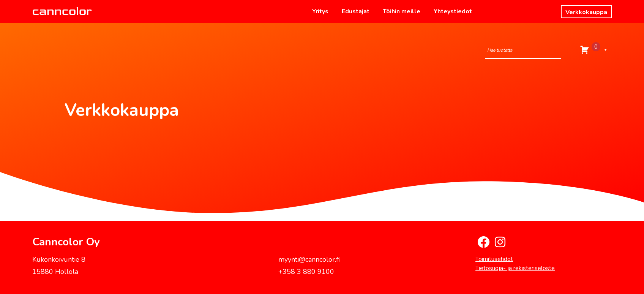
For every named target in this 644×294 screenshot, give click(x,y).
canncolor (62, 11)
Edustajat (356, 11)
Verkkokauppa (586, 12)
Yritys (320, 11)
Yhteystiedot (453, 11)
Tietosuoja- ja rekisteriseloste (515, 268)
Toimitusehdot (494, 259)
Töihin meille (402, 11)
